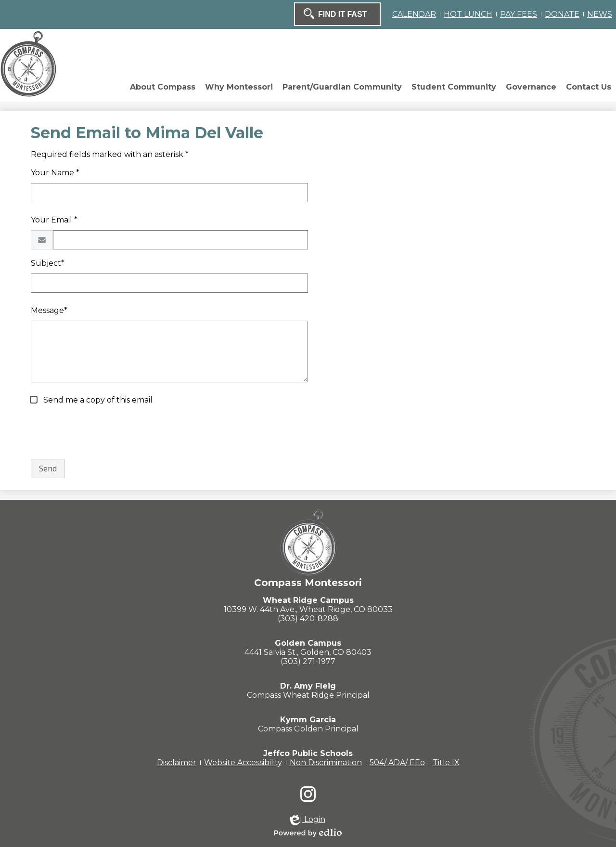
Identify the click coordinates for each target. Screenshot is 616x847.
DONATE (562, 14)
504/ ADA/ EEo (397, 762)
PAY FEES (519, 14)
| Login (308, 820)
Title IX (446, 762)
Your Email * (54, 220)
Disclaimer (177, 762)
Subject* (48, 263)
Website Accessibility (243, 762)
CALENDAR (414, 14)
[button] (163, 90)
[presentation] (104, 432)
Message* (49, 310)
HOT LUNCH (468, 14)
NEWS (600, 14)
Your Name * (55, 173)
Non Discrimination (326, 762)
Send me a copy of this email (97, 400)
